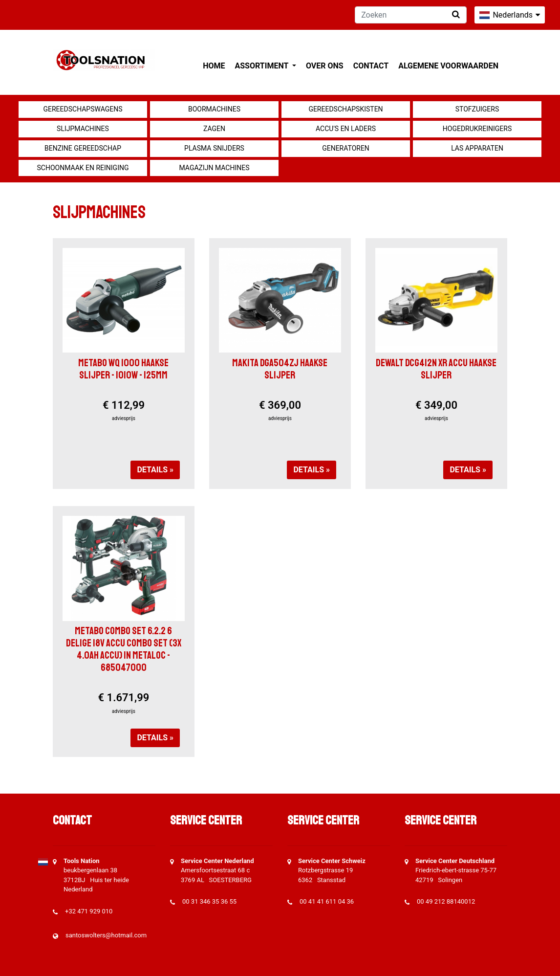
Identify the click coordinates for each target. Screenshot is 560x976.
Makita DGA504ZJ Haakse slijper (280, 369)
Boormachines (214, 109)
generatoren (346, 148)
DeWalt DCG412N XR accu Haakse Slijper (436, 369)
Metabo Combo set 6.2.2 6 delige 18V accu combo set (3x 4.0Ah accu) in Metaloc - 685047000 (124, 649)
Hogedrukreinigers (477, 129)
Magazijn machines (214, 168)
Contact (371, 66)
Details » (155, 470)
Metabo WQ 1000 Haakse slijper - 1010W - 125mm (123, 369)
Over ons (325, 66)
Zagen (214, 129)
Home (214, 66)
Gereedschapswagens (83, 109)
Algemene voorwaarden (448, 66)
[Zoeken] (411, 15)
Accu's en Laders (346, 129)
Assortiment (263, 66)
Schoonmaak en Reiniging (83, 168)
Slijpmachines (83, 129)
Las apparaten (477, 148)
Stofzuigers (477, 109)
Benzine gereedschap (83, 148)
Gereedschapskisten (345, 109)
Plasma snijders (214, 148)
